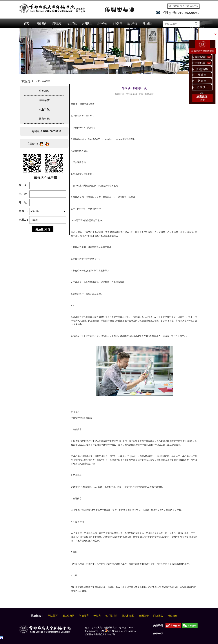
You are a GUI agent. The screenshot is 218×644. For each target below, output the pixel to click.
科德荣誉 (44, 100)
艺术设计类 (111, 616)
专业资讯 (117, 23)
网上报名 (147, 23)
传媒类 (97, 616)
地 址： (24, 202)
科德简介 (44, 91)
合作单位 (102, 23)
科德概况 (42, 23)
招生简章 (173, 616)
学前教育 (84, 616)
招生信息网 (174, 6)
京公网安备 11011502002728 (120, 631)
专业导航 (72, 23)
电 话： (24, 194)
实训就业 (87, 23)
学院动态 (57, 23)
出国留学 (144, 616)
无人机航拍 (128, 616)
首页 (26, 23)
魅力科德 (132, 23)
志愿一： (24, 211)
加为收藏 (185, 6)
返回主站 (194, 6)
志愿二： (24, 220)
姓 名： (24, 185)
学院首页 (53, 616)
